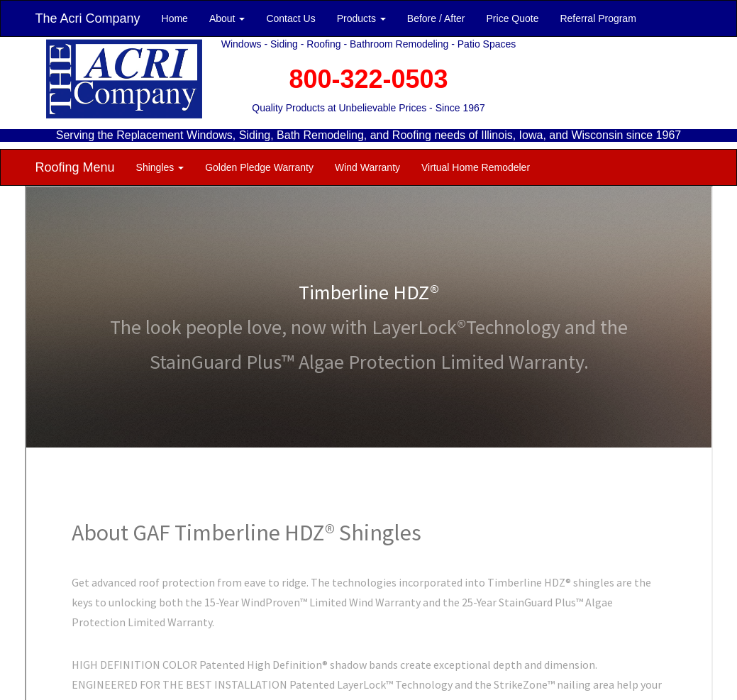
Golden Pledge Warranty (259, 167)
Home (175, 18)
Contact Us (290, 18)
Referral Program (598, 18)
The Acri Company (88, 18)
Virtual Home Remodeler (476, 167)
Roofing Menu (75, 167)
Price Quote (513, 18)
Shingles (160, 167)
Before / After (436, 18)
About (227, 18)
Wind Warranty (367, 167)
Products (361, 18)
